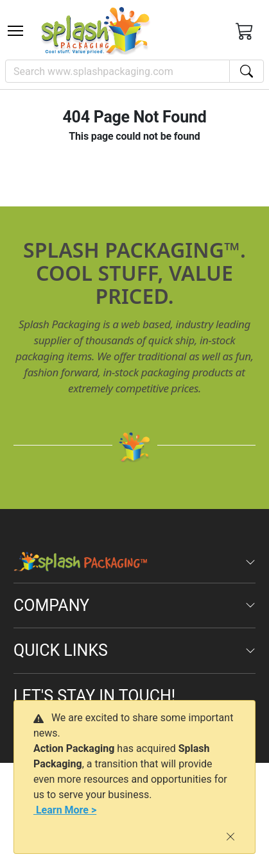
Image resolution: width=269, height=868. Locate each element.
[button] (15, 31)
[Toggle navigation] (15, 31)
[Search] (117, 71)
